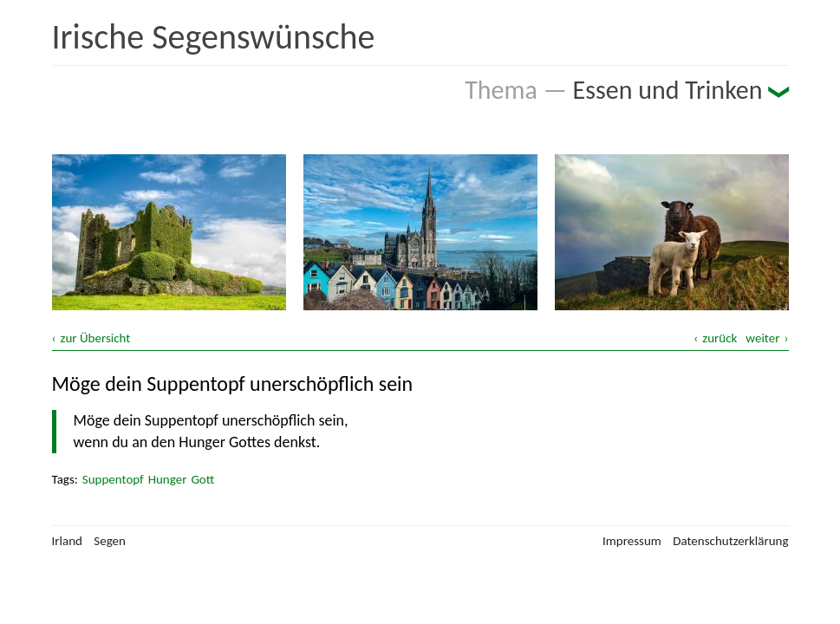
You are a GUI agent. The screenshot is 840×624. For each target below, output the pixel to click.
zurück (720, 338)
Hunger (168, 479)
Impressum (632, 541)
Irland (67, 541)
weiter (762, 338)
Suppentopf (113, 479)
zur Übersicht (96, 338)
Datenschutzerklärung (730, 541)
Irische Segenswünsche (214, 37)
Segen (110, 541)
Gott (202, 479)
